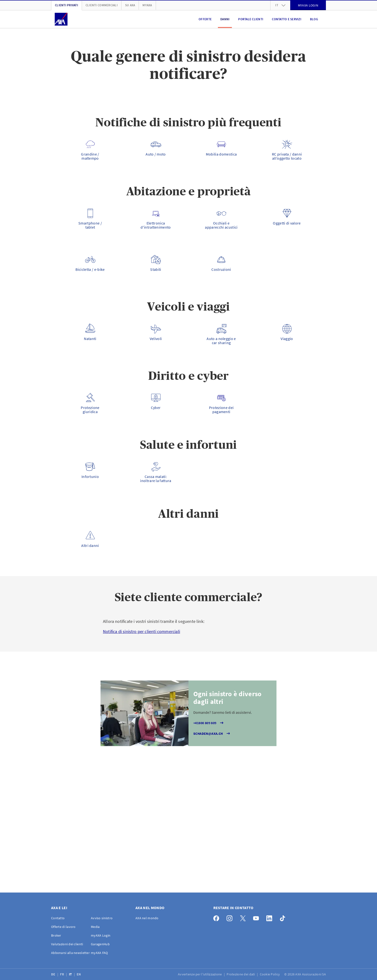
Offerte (205, 19)
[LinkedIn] (271, 917)
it (280, 5)
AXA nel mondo (147, 918)
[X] (244, 917)
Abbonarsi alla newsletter (70, 953)
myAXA (147, 5)
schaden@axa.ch (212, 734)
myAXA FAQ (99, 953)
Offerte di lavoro (63, 927)
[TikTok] (284, 917)
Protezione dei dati (241, 974)
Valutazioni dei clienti (67, 944)
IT (71, 974)
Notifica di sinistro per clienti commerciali (141, 631)
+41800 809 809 (209, 723)
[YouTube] (257, 917)
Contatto (58, 918)
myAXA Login (101, 935)
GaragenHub (100, 944)
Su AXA (130, 5)
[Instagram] (231, 917)
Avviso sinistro (102, 918)
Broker (56, 935)
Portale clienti (251, 19)
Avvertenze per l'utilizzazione (200, 974)
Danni (225, 19)
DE (54, 974)
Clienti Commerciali (102, 5)
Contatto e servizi (287, 19)
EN (79, 974)
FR (62, 974)
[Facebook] (218, 917)
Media (95, 927)
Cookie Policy (270, 974)
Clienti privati (67, 5)
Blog (314, 19)
